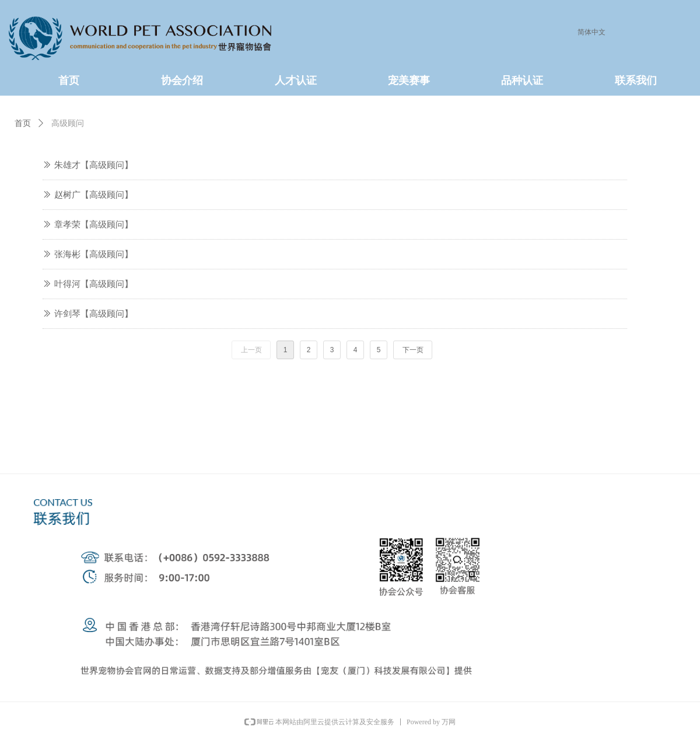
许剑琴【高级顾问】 (94, 314)
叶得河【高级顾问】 (94, 284)
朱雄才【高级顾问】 (94, 165)
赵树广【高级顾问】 (94, 195)
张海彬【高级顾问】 (94, 254)
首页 (23, 123)
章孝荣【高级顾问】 (94, 225)
